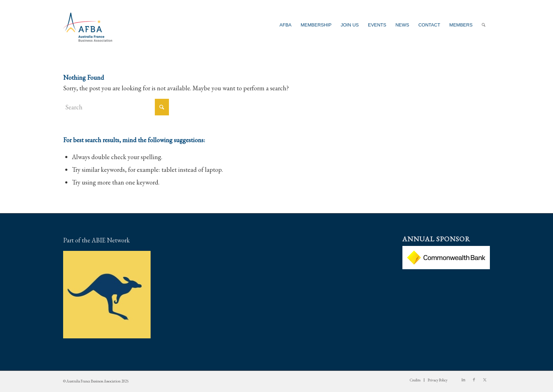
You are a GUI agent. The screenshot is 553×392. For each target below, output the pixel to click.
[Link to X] (485, 380)
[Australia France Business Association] (88, 25)
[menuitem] (286, 25)
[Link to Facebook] (474, 380)
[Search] (484, 25)
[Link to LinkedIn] (463, 380)
